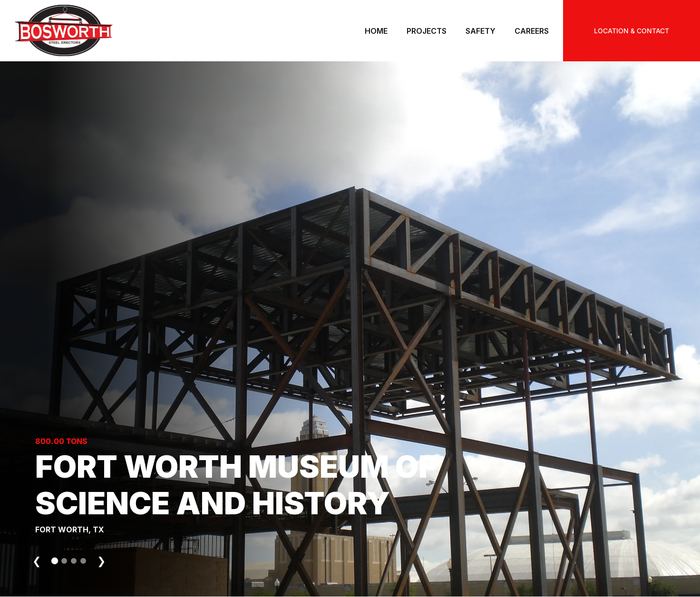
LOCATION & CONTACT (632, 31)
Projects (427, 31)
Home (376, 31)
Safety (481, 31)
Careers (532, 31)
